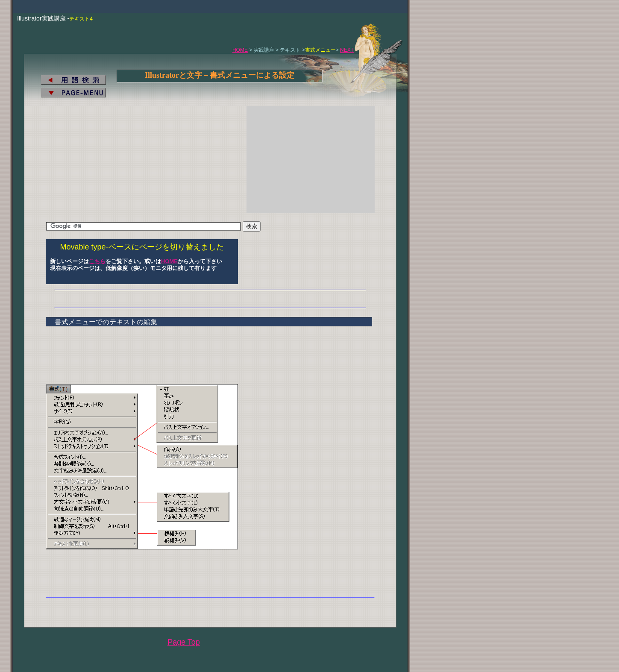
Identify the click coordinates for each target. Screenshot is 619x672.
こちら (97, 261)
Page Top (184, 642)
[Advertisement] (311, 159)
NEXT (347, 50)
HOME (240, 50)
